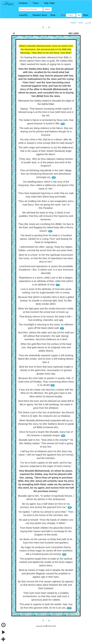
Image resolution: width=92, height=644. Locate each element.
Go (79, 15)
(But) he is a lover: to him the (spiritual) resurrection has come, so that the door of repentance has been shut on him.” (46, 258)
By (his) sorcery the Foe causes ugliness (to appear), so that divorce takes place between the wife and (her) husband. (46, 585)
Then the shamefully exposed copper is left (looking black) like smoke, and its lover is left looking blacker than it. (46, 359)
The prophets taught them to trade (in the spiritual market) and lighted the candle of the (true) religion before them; (46, 562)
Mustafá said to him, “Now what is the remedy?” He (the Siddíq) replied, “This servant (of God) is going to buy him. (46, 443)
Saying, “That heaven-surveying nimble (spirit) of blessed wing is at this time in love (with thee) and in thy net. (46, 112)
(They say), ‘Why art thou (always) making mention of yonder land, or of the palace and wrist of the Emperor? (46, 162)
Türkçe (81, 23)
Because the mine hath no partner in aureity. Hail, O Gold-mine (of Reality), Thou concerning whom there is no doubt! (46, 382)
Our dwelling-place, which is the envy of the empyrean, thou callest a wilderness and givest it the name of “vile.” (46, 185)
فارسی (88, 23)
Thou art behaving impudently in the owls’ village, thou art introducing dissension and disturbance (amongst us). (46, 174)
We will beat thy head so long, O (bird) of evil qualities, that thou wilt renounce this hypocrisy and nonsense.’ (46, 216)
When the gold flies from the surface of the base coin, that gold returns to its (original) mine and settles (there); (46, 347)
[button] (24, 3)
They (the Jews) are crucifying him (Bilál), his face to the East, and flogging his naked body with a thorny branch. (46, 227)
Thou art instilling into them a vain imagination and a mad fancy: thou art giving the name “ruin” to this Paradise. (46, 205)
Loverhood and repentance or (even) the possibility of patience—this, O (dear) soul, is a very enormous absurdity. (46, 270)
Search (47, 9)
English (73, 23)
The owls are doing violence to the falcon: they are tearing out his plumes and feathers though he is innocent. (46, 132)
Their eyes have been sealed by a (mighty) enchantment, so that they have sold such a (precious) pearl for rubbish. (46, 596)
